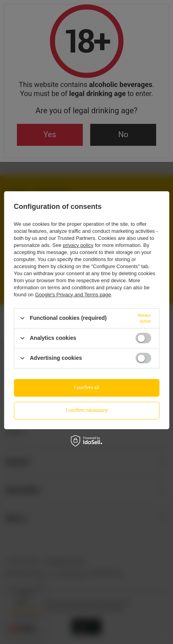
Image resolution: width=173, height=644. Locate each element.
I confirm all (87, 387)
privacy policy (78, 245)
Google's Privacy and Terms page (73, 295)
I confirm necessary (87, 410)
